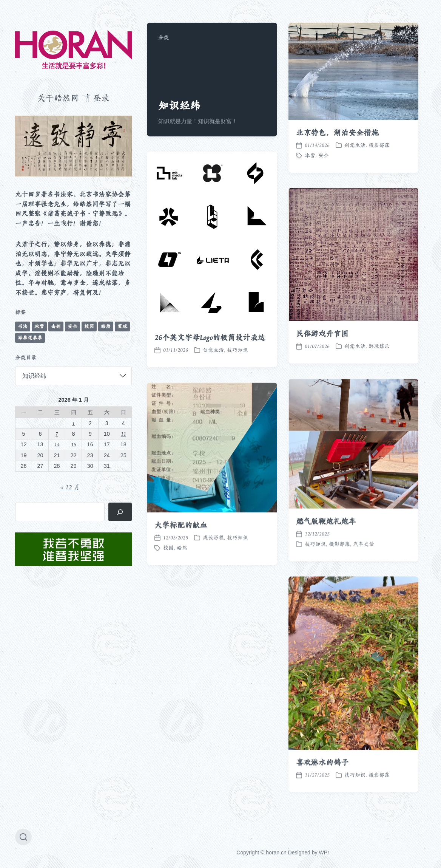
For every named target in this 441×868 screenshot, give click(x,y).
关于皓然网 (58, 98)
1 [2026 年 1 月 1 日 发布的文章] (73, 423)
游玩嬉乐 (379, 346)
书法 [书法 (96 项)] (23, 326)
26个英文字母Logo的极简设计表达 (210, 337)
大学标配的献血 (181, 546)
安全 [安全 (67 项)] (72, 326)
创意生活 (355, 145)
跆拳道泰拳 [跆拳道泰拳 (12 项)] (30, 338)
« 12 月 (70, 487)
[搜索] (120, 512)
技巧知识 (237, 350)
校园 (168, 569)
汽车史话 (364, 565)
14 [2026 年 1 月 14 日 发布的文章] (57, 444)
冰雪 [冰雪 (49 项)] (39, 326)
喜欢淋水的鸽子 (322, 784)
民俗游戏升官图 (322, 334)
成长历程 (213, 559)
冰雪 (310, 155)
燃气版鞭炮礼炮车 (326, 543)
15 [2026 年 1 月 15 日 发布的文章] (74, 444)
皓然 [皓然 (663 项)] (106, 326)
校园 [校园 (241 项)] (89, 326)
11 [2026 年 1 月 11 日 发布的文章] (123, 434)
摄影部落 (379, 145)
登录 (101, 98)
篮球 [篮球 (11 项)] (122, 326)
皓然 (182, 569)
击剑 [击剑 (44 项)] (56, 326)
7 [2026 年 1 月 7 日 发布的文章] (57, 434)
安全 (324, 155)
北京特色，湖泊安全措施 (337, 133)
